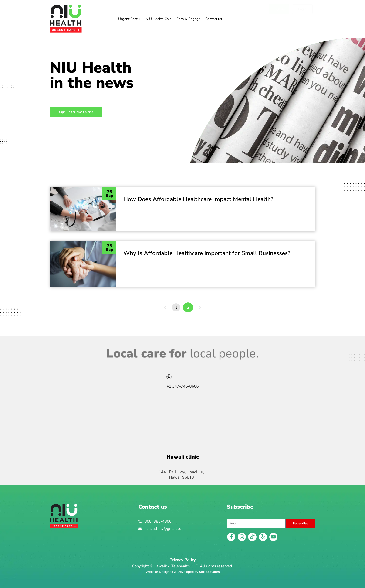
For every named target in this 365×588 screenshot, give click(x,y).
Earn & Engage (188, 19)
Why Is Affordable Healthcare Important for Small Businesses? (207, 253)
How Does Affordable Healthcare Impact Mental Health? (198, 199)
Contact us (214, 19)
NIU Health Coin (159, 19)
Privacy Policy (183, 560)
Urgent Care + (130, 19)
